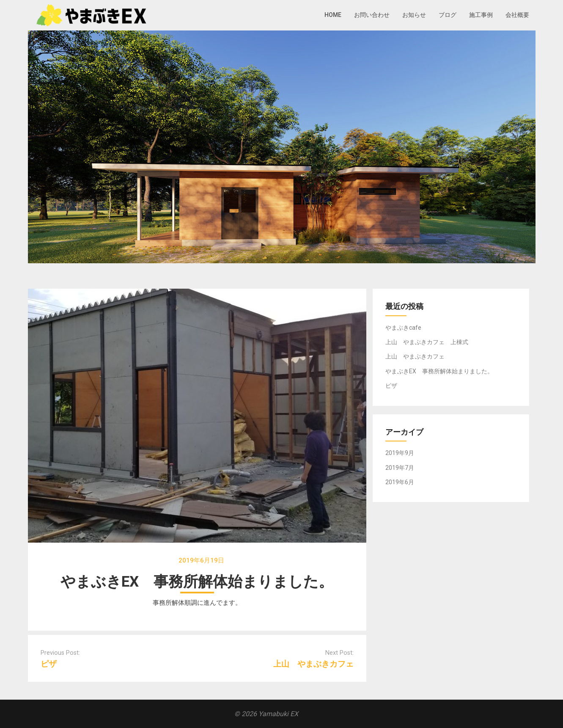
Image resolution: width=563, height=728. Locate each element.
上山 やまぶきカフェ (313, 664)
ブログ (448, 15)
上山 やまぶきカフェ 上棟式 (427, 342)
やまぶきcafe (403, 328)
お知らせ (414, 15)
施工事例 (481, 15)
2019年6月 (400, 482)
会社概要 (517, 15)
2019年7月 (400, 468)
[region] (282, 147)
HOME (333, 15)
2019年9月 (400, 453)
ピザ (49, 664)
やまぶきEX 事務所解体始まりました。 (439, 371)
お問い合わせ (372, 15)
